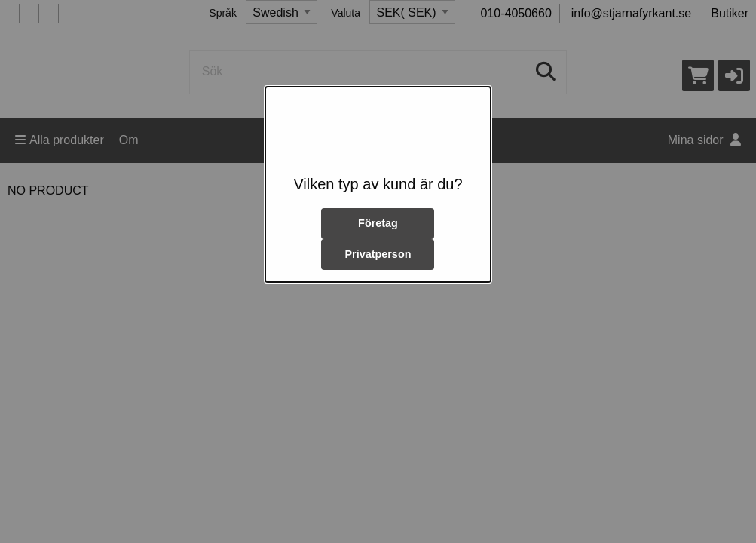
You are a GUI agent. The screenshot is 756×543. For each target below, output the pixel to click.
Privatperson (378, 254)
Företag (378, 223)
